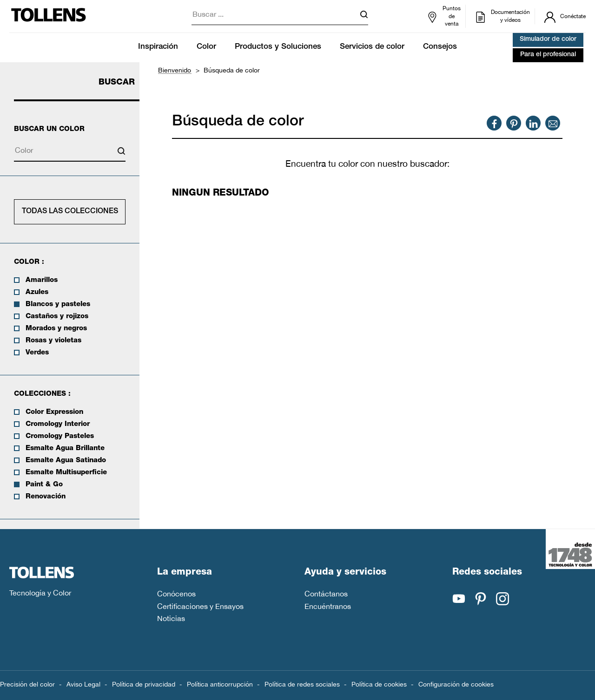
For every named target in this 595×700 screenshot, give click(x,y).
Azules (37, 292)
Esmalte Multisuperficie (66, 473)
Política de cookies (379, 684)
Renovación (46, 497)
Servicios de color (372, 47)
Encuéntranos (328, 606)
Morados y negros (56, 329)
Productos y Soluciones (278, 47)
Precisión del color (27, 684)
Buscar (117, 83)
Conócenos (176, 594)
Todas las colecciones (70, 212)
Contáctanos (326, 594)
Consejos (440, 47)
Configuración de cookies (456, 684)
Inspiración (158, 47)
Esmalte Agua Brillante (65, 448)
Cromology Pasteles (60, 436)
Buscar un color (49, 129)
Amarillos (42, 280)
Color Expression (54, 412)
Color (206, 47)
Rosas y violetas (53, 341)
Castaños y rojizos (57, 317)
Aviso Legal (83, 684)
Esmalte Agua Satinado (66, 461)
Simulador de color (548, 39)
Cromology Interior (58, 424)
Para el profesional (548, 55)
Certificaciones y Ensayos (200, 606)
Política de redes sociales (302, 684)
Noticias (171, 618)
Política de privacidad (144, 684)
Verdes (37, 353)
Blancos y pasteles (58, 304)
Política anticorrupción (220, 684)
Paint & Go (44, 485)
